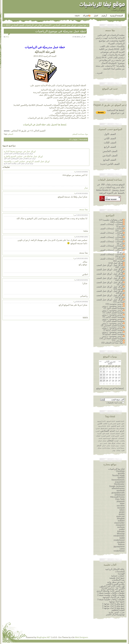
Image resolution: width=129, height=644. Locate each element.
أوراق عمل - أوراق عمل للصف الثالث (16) (110, 279)
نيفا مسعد (84, 209)
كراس (104, 446)
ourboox (121, 527)
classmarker (119, 523)
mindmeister (119, 536)
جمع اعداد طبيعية (117, 578)
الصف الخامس (110, 151)
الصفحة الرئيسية (116, 16)
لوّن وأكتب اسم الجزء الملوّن (112, 586)
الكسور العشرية (106, 436)
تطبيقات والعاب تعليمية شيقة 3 (111, 599)
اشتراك (87, 16)
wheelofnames (118, 488)
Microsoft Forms (117, 497)
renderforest (119, 540)
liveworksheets (118, 480)
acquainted (120, 482)
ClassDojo (120, 471)
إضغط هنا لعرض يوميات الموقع (110, 388)
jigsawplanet (119, 546)
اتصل (96, 16)
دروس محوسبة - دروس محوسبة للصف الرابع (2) (113, 329)
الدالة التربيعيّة (120, 429)
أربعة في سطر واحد (116, 582)
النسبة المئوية (107, 438)
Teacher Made (118, 475)
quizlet (122, 514)
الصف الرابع (110, 147)
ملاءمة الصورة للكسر (115, 584)
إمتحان (104, 441)
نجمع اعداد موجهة (117, 602)
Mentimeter (119, 484)
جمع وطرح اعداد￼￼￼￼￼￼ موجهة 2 (113, 606)
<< (120, 362)
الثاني (123, 426)
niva (7, 37)
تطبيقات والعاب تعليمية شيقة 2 (111, 595)
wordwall (121, 490)
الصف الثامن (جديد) (110, 164)
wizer (122, 503)
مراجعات (113, 448)
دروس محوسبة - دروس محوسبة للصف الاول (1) (113, 307)
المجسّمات (121, 438)
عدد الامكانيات (118, 580)
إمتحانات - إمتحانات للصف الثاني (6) (112, 243)
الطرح (122, 434)
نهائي (114, 450)
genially (121, 473)
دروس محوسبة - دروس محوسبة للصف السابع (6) (113, 333)
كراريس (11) (117, 341)
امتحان (110, 441)
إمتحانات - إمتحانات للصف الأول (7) (112, 234)
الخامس (114, 426)
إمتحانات (118, 443)
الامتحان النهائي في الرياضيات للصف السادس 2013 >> (47, 25)
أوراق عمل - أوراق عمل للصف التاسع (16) (110, 275)
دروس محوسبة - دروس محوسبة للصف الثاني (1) (113, 320)
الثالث (105, 424)
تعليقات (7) (73, 139)
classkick (121, 542)
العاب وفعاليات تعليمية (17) (111, 220)
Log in (77, 16)
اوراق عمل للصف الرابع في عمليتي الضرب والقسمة (27, 161)
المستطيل (114, 438)
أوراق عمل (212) (116, 263)
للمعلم (11, 134)
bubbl (122, 538)
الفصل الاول (106, 434)
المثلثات (98, 436)
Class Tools (120, 499)
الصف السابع (110, 160)
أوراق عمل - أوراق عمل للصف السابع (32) (110, 296)
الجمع (119, 426)
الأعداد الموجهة (101, 421)
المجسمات (120, 571)
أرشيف (104, 16)
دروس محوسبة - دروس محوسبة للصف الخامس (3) (113, 324)
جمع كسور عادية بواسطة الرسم (111, 591)
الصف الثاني (110, 138)
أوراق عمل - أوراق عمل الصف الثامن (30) (111, 266)
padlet (122, 529)
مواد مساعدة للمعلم (80, 134)
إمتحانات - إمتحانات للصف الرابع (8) (112, 251)
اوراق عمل (112, 443)
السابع (112, 431)
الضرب (98, 431)
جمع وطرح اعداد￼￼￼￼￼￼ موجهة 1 (113, 604)
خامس (105, 443)
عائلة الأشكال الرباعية (115, 569)
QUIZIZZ (121, 478)
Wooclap (121, 534)
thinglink (121, 518)
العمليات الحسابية (115, 434)
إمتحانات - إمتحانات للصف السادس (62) (112, 260)
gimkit (122, 512)
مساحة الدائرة (106, 448)
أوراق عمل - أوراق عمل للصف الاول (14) (110, 271)
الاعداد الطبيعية (120, 421)
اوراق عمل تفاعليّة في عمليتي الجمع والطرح (23, 156)
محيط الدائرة (121, 448)
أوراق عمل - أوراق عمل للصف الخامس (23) (110, 288)
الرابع (122, 431)
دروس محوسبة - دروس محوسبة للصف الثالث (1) (113, 311)
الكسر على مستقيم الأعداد (113, 589)
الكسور (122, 436)
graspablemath (118, 493)
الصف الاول (110, 134)
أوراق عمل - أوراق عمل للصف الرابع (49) (110, 292)
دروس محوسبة (115, 446)
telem (122, 510)
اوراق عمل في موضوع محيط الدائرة (20, 151)
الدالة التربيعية (102, 426)
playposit (121, 501)
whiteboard (120, 495)
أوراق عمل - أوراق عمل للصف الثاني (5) (110, 283)
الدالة (108, 426)
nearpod (121, 508)
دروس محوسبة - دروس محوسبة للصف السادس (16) (112, 337)
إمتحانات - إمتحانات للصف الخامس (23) (112, 247)
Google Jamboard (117, 486)
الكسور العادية (115, 436)
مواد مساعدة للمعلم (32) (112, 343)
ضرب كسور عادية (117, 612)
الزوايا (117, 431)
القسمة (99, 434)
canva (122, 549)
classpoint (120, 525)
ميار (86, 188)
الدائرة (98, 429)
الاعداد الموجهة (111, 421)
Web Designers (81, 637)
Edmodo (121, 531)
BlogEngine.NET (44, 637)
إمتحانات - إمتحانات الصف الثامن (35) (112, 230)
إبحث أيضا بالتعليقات (114, 403)
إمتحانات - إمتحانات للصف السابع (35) (112, 255)
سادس (108, 446)
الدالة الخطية (112, 429)
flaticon (121, 544)
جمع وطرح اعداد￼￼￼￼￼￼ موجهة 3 (113, 608)
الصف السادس (110, 155)
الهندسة (116, 441)
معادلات (118, 450)
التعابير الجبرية (112, 424)
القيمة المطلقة (118, 610)
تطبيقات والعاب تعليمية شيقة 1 (111, 593)
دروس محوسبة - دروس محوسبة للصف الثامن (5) (113, 316)
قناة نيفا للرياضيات (116, 469)
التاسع (119, 424)
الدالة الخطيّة (104, 429)
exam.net (121, 516)
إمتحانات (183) (117, 222)
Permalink (83, 139)
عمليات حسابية (118, 576)
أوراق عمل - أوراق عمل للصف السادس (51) (110, 301)
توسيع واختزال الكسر (115, 614)
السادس (105, 431)
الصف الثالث (110, 143)
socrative (121, 506)
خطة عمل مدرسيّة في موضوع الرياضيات (61, 31)
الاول (123, 424)
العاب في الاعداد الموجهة (114, 597)
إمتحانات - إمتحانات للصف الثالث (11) (112, 238)
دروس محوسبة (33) (114, 304)
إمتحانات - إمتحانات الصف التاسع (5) (112, 225)
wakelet (121, 521)
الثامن (100, 424)
